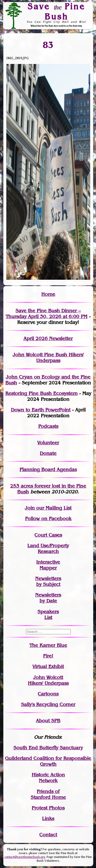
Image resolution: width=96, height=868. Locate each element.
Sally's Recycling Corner (48, 704)
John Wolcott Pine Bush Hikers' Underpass (48, 358)
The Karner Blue (48, 645)
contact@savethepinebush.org (25, 857)
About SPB (48, 721)
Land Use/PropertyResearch (48, 549)
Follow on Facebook (48, 519)
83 (48, 45)
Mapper (48, 568)
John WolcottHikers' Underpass (48, 680)
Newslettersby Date (48, 598)
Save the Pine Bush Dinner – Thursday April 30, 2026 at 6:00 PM (46, 314)
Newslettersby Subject (48, 581)
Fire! (48, 656)
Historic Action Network (48, 778)
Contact (48, 835)
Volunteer (48, 443)
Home (48, 294)
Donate (48, 453)
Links (48, 819)
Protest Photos (48, 808)
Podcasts (48, 426)
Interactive (48, 562)
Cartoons (48, 694)
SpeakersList (48, 615)
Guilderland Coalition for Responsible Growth (48, 761)
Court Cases (48, 535)
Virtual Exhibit (48, 667)
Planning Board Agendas (48, 470)
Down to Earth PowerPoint (41, 410)
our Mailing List (53, 508)
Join (30, 508)
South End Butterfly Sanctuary (48, 748)
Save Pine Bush (56, 11)
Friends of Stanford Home (48, 794)
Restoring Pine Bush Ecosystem (41, 393)
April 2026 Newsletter (48, 339)
